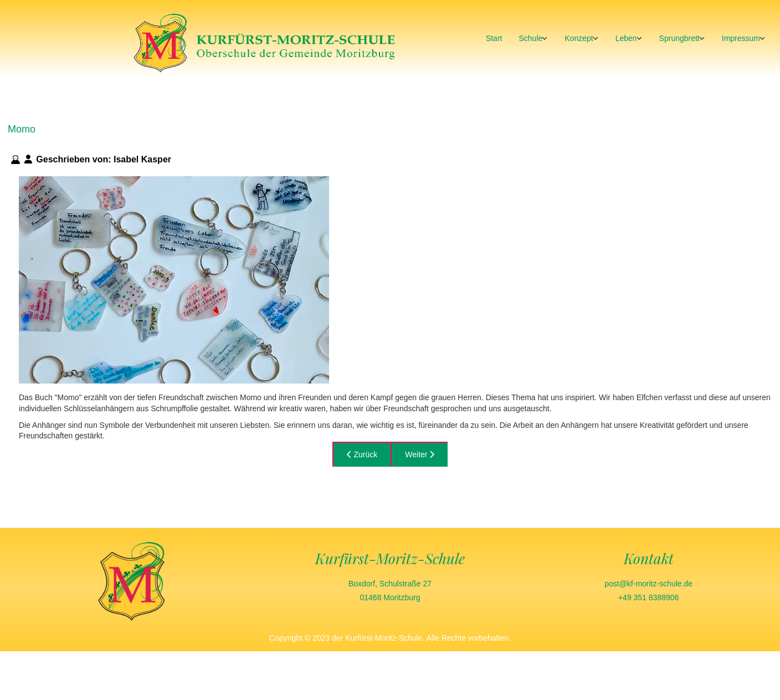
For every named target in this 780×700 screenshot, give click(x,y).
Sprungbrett (679, 38)
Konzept (579, 38)
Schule (530, 38)
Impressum (741, 38)
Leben (626, 38)
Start (494, 38)
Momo (22, 129)
